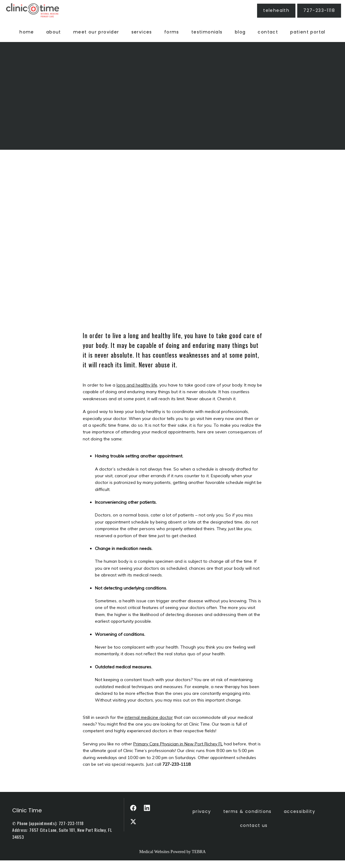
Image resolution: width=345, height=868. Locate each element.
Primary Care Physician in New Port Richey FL (178, 751)
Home (27, 40)
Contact (268, 40)
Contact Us (254, 833)
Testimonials (207, 40)
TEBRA (199, 859)
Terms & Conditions (247, 819)
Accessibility (300, 819)
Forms (172, 40)
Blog (240, 40)
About (54, 40)
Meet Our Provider (96, 40)
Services (142, 40)
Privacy (202, 819)
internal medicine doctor (149, 725)
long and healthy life (137, 393)
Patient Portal (308, 40)
